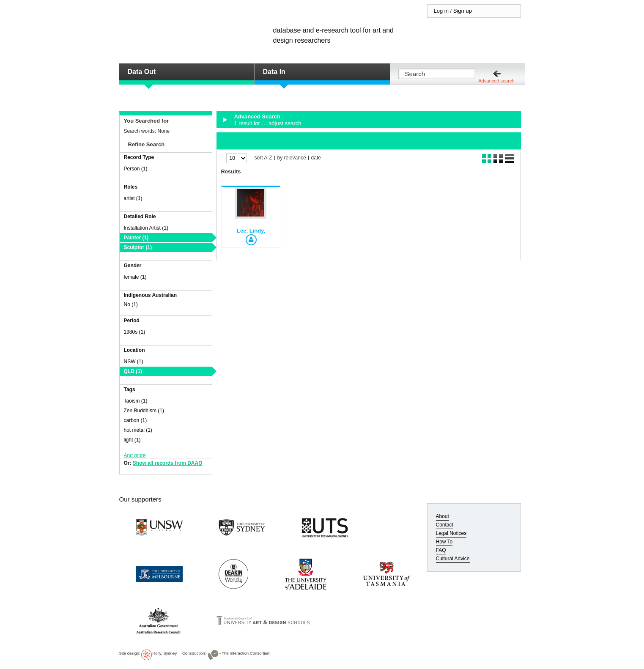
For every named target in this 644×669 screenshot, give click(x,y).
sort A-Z (263, 158)
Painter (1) (136, 238)
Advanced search (497, 81)
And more (135, 455)
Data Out (142, 72)
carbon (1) (136, 420)
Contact (445, 525)
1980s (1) (135, 332)
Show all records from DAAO (168, 463)
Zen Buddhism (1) (144, 411)
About (443, 516)
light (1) (132, 440)
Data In (274, 72)
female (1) (135, 277)
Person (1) (136, 169)
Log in (441, 11)
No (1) (131, 304)
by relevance (292, 158)
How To (444, 542)
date (316, 158)
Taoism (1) (136, 401)
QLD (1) (133, 371)
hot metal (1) (138, 430)
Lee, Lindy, (251, 231)
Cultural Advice (453, 559)
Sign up (463, 11)
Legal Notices (451, 533)
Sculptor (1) (138, 247)
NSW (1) (134, 362)
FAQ (441, 550)
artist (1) (133, 198)
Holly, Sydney (164, 653)
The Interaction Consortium (246, 653)
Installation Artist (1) (146, 228)
